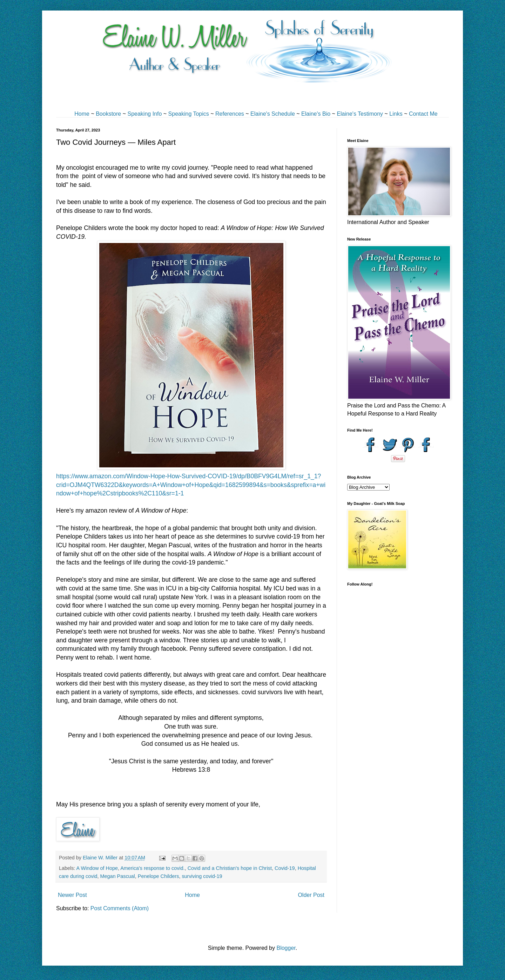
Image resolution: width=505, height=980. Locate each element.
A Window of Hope (97, 868)
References (230, 114)
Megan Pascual (118, 876)
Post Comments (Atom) (120, 908)
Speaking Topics (189, 114)
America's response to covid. (153, 868)
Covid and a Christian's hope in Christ (230, 868)
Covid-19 (285, 868)
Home (82, 114)
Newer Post (72, 895)
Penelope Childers (159, 876)
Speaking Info (144, 114)
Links (396, 114)
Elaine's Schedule (273, 114)
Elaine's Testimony (360, 114)
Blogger (286, 948)
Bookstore (108, 114)
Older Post (311, 895)
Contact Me (423, 114)
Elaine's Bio (316, 114)
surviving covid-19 (202, 876)
